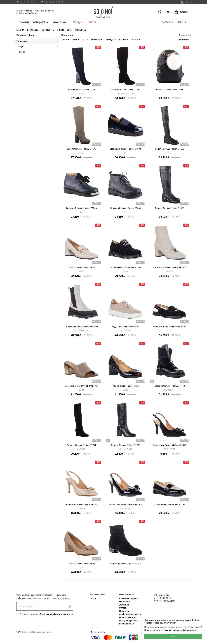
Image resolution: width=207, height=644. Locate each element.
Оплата (123, 608)
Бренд (65, 40)
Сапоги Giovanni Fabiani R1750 (126, 445)
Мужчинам (61, 22)
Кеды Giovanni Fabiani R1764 (126, 327)
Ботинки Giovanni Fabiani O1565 (126, 208)
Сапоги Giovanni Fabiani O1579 (81, 90)
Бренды (78, 22)
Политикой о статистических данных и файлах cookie (170, 630)
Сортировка (183, 40)
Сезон (75, 40)
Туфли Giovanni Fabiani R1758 (82, 564)
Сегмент (135, 40)
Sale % (92, 22)
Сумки (38, 52)
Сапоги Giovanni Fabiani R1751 (82, 445)
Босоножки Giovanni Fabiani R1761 (82, 386)
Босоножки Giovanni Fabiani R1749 (170, 445)
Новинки (24, 22)
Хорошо (173, 637)
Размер (123, 40)
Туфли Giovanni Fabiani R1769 (82, 267)
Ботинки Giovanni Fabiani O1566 (82, 208)
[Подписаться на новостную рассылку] (70, 606)
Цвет (84, 40)
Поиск (164, 12)
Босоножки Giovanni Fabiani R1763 (170, 327)
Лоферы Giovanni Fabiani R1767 (126, 267)
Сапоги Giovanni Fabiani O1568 (170, 149)
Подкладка (110, 40)
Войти (185, 2)
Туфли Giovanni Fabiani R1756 (126, 386)
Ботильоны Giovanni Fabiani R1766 (170, 267)
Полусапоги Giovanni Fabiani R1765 (82, 327)
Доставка (167, 22)
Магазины (183, 22)
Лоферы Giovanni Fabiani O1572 (126, 149)
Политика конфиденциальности (56, 614)
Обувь (38, 47)
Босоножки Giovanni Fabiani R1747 (82, 504)
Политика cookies (128, 617)
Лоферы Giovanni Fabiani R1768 (170, 504)
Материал (96, 40)
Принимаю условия (46, 614)
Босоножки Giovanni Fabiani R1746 (126, 504)
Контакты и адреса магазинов (129, 600)
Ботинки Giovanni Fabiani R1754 (126, 564)
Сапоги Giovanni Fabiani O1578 (81, 149)
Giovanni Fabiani (25, 35)
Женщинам (41, 22)
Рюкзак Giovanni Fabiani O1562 (170, 90)
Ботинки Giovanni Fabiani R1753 (170, 386)
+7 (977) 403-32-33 (53, 2)
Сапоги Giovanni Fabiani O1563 (170, 208)
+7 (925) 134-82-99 (28, 2)
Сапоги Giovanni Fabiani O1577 (126, 90)
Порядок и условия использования (129, 622)
